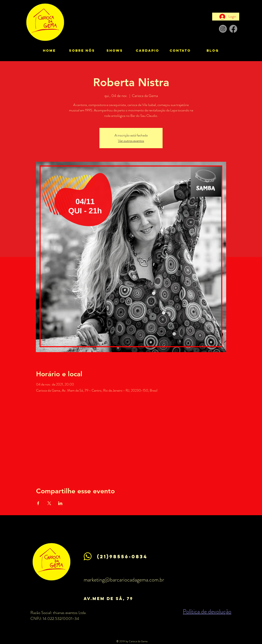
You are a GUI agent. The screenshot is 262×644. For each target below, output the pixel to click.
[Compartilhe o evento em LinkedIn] (60, 503)
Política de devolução (207, 611)
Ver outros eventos (131, 141)
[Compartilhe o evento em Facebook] (38, 503)
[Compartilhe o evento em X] (49, 503)
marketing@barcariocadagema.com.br (124, 580)
